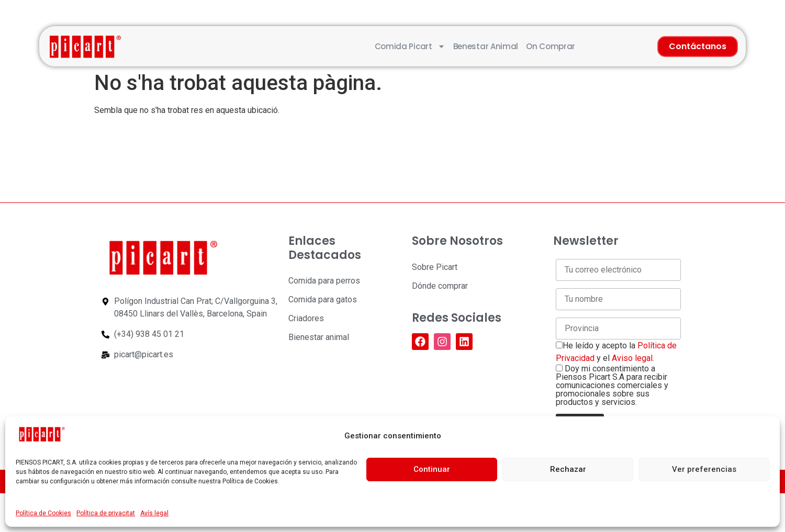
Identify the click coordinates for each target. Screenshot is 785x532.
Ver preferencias (704, 469)
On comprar (551, 46)
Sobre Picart (435, 267)
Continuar (432, 469)
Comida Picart (410, 46)
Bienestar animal (319, 337)
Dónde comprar (440, 286)
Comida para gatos (323, 299)
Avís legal (154, 513)
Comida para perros (324, 281)
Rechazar (568, 469)
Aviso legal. (633, 358)
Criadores (306, 318)
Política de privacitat (106, 513)
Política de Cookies (43, 513)
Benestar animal (486, 46)
